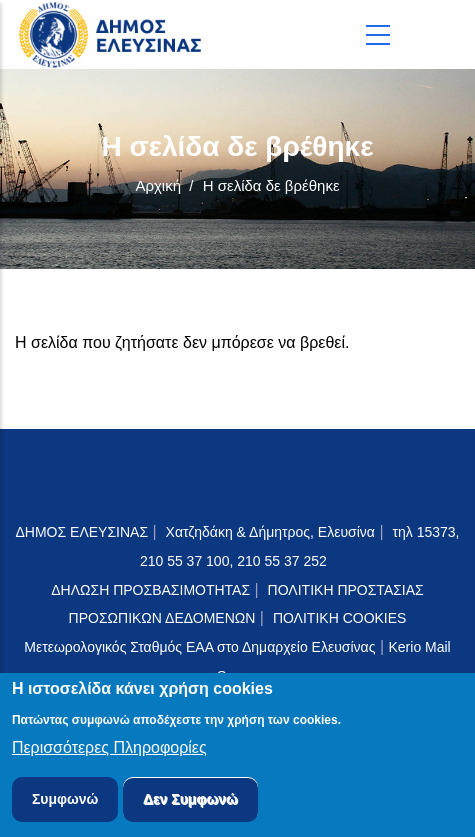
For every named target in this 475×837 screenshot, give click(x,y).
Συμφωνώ (65, 803)
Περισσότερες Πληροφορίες (109, 751)
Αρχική (158, 185)
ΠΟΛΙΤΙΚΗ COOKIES (340, 618)
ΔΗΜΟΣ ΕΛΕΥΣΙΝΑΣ (82, 532)
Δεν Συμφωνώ (190, 803)
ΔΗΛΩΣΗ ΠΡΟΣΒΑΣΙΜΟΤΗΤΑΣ (150, 590)
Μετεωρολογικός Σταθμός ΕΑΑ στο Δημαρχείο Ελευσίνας (199, 647)
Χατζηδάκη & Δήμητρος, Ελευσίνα (270, 532)
